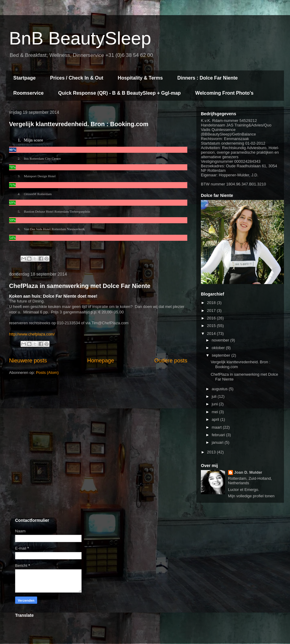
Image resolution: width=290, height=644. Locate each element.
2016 (212, 318)
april (216, 419)
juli (215, 396)
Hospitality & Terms (140, 78)
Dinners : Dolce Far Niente (208, 78)
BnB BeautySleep (80, 38)
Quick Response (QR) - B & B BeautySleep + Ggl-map (120, 93)
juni (215, 404)
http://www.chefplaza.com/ (32, 334)
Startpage (24, 78)
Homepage (101, 361)
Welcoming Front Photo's (224, 93)
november (221, 340)
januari (218, 442)
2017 (212, 311)
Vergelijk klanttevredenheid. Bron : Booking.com (79, 124)
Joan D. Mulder (248, 472)
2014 (212, 333)
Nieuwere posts (28, 361)
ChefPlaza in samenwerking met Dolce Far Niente (80, 286)
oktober (219, 348)
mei (216, 412)
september (222, 355)
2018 (212, 303)
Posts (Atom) (47, 373)
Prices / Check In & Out (77, 78)
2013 (212, 452)
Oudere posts (171, 361)
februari (219, 435)
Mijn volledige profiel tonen (251, 496)
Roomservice (29, 93)
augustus (220, 389)
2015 (212, 326)
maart (217, 427)
